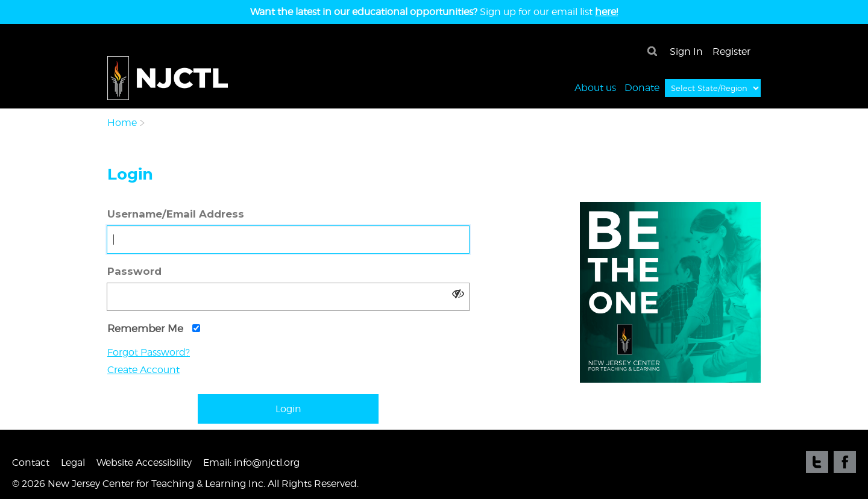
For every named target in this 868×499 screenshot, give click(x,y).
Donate (642, 87)
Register (731, 52)
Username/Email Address (176, 214)
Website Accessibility (144, 463)
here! (606, 12)
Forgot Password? (149, 352)
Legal (73, 463)
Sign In (686, 52)
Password (134, 271)
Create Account (143, 370)
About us (595, 87)
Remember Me (154, 328)
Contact (31, 463)
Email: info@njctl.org (251, 463)
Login (288, 409)
